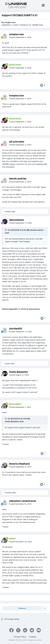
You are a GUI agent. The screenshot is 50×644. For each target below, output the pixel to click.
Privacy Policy (20, 637)
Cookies (32, 637)
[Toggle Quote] (6, 230)
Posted (20, 37)
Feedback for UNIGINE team (32, 25)
